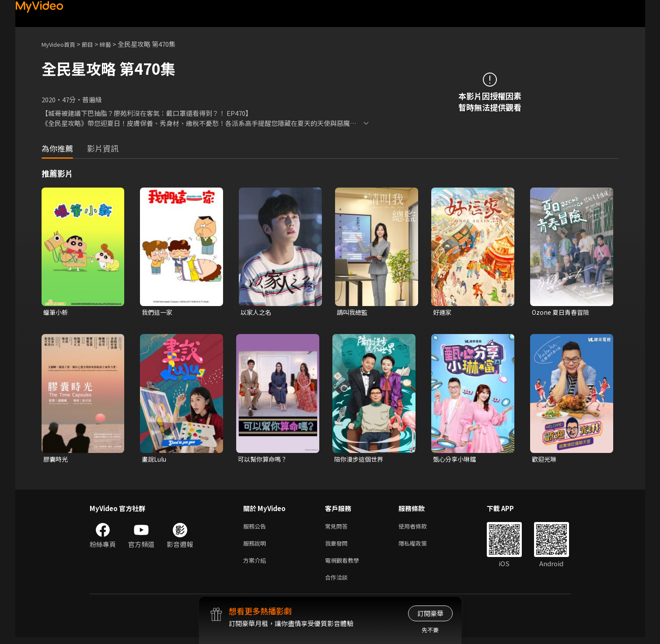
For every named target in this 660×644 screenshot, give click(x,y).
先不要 (430, 630)
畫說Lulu (155, 460)
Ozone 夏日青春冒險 (562, 312)
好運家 (443, 312)
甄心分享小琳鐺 (456, 460)
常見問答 (338, 528)
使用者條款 (420, 528)
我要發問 (338, 547)
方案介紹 (256, 565)
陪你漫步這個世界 (360, 460)
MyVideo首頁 (61, 44)
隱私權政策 (420, 547)
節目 (94, 44)
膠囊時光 (56, 460)
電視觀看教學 (345, 565)
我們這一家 (158, 312)
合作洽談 (338, 583)
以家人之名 (257, 312)
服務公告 (256, 528)
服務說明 (256, 547)
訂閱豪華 (430, 613)
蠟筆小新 (56, 312)
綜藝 (114, 44)
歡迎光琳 (545, 460)
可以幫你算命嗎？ (264, 460)
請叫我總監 (353, 312)
